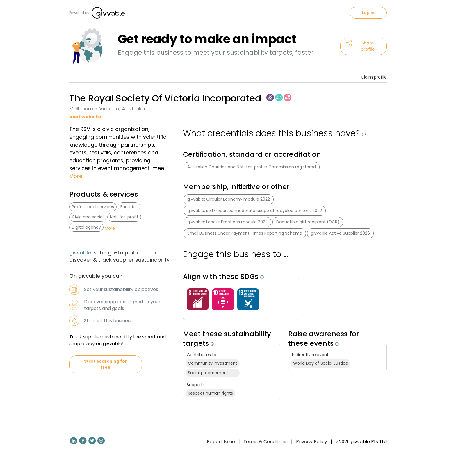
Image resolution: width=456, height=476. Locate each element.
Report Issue (221, 442)
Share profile (360, 46)
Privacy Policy (312, 442)
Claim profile (374, 77)
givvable (81, 253)
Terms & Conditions (266, 442)
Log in (368, 13)
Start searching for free (106, 364)
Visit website (85, 117)
